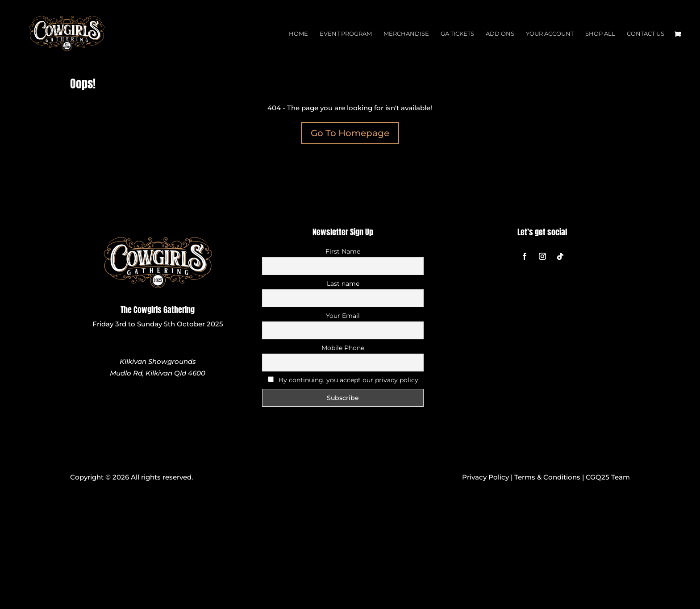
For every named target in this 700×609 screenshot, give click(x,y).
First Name (343, 251)
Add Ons (500, 34)
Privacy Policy (485, 477)
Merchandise (406, 34)
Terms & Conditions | (550, 477)
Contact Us (646, 34)
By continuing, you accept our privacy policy (343, 380)
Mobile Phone (343, 348)
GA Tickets (457, 34)
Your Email (343, 316)
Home (298, 34)
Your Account (550, 34)
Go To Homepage (350, 133)
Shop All (600, 34)
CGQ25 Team (608, 477)
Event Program (346, 34)
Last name (343, 284)
